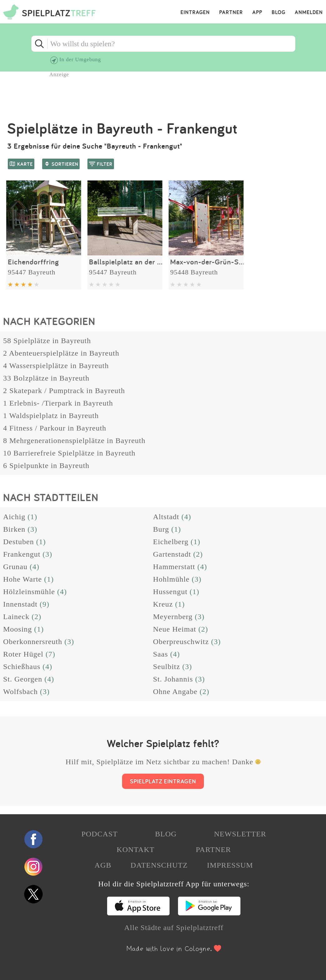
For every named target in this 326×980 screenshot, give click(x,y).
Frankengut (22, 554)
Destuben (19, 542)
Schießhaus (22, 667)
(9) (44, 604)
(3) (32, 529)
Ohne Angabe (175, 692)
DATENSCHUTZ (159, 865)
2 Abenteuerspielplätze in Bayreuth (61, 353)
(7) (50, 654)
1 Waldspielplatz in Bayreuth (51, 416)
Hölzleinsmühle (29, 592)
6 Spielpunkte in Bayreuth (46, 465)
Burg (161, 529)
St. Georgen (23, 679)
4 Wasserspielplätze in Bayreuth (56, 366)
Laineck (16, 617)
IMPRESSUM (230, 865)
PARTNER (231, 12)
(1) (32, 517)
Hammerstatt (174, 567)
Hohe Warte (22, 579)
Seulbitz (167, 667)
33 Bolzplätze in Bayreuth (46, 378)
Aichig (14, 517)
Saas (161, 654)
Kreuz (163, 604)
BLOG (279, 12)
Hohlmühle (171, 579)
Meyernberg (173, 617)
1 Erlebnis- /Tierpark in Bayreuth (58, 403)
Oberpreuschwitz (181, 642)
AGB (103, 865)
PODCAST (100, 834)
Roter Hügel (23, 654)
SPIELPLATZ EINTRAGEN (163, 781)
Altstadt (166, 517)
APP (257, 12)
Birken (14, 529)
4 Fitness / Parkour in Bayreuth (55, 428)
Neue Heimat (175, 629)
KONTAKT (136, 849)
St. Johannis (173, 679)
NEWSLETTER (240, 834)
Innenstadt (20, 604)
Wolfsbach (20, 692)
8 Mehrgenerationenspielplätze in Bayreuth (74, 441)
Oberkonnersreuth (33, 642)
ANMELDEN (309, 12)
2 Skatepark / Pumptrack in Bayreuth (64, 391)
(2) (198, 554)
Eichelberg (171, 542)
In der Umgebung (80, 59)
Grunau (15, 567)
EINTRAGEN (195, 12)
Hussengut (170, 592)
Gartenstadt (172, 554)
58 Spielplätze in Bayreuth (47, 341)
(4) (186, 517)
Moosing (17, 629)
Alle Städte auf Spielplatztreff (174, 928)
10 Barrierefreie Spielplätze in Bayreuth (69, 453)
